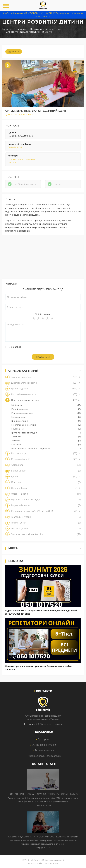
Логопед (12, 163)
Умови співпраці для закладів (44, 756)
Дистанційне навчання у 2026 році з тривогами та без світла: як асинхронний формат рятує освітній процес (43, 794)
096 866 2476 (15, 147)
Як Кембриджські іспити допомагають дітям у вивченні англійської (43, 837)
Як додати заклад (44, 750)
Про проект (44, 739)
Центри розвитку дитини (22, 159)
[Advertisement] (43, 258)
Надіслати (43, 357)
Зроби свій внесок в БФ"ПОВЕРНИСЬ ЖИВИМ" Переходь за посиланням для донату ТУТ (43, 15)
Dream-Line (52, 864)
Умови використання (44, 745)
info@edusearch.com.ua (49, 724)
